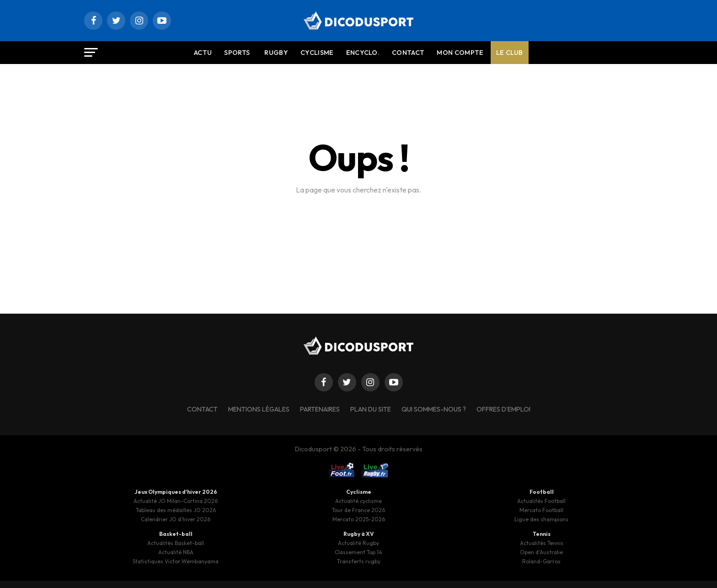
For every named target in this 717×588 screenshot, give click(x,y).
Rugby (276, 53)
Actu (203, 53)
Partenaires (320, 409)
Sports (237, 53)
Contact (408, 53)
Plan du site (371, 409)
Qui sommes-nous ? (434, 409)
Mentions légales (259, 409)
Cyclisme (317, 53)
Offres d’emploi (503, 409)
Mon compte (460, 53)
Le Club (510, 53)
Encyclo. (363, 53)
